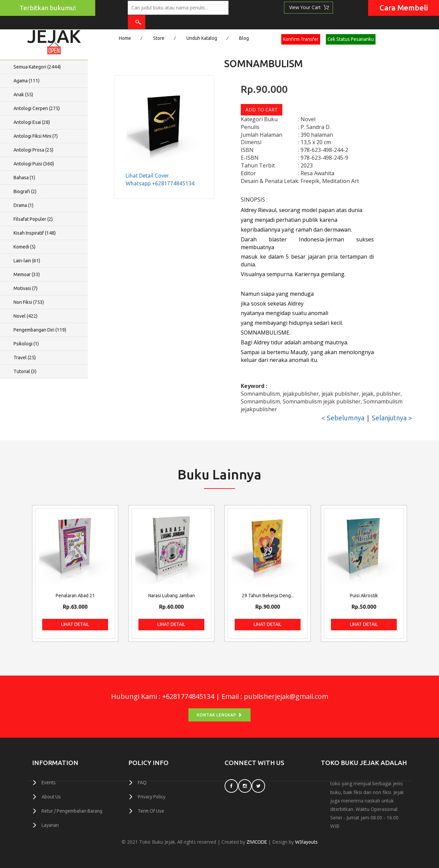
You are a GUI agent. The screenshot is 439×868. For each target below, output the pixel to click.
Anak (23, 95)
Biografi (25, 191)
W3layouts (307, 842)
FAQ (142, 783)
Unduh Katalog (202, 38)
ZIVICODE (257, 842)
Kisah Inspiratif (35, 233)
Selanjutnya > (392, 418)
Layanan (50, 824)
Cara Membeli (404, 8)
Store (159, 38)
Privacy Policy (152, 797)
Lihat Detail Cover (147, 176)
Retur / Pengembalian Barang (72, 811)
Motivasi (25, 288)
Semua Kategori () (37, 67)
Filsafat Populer (33, 219)
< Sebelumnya (343, 418)
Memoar (27, 274)
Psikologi (26, 344)
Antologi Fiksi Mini (36, 136)
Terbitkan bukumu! (48, 8)
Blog (244, 38)
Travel (25, 358)
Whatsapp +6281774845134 (160, 183)
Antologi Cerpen (37, 108)
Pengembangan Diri (40, 330)
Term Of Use (151, 811)
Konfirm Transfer (301, 39)
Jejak (54, 34)
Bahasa (24, 178)
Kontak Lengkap (219, 715)
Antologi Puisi (34, 164)
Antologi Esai (32, 122)
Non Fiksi (29, 302)
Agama (27, 81)
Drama (23, 205)
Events (49, 783)
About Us (51, 797)
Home (125, 38)
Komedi (24, 247)
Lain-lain (27, 261)
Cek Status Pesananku (351, 39)
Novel (25, 316)
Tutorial (25, 371)
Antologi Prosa (33, 150)
